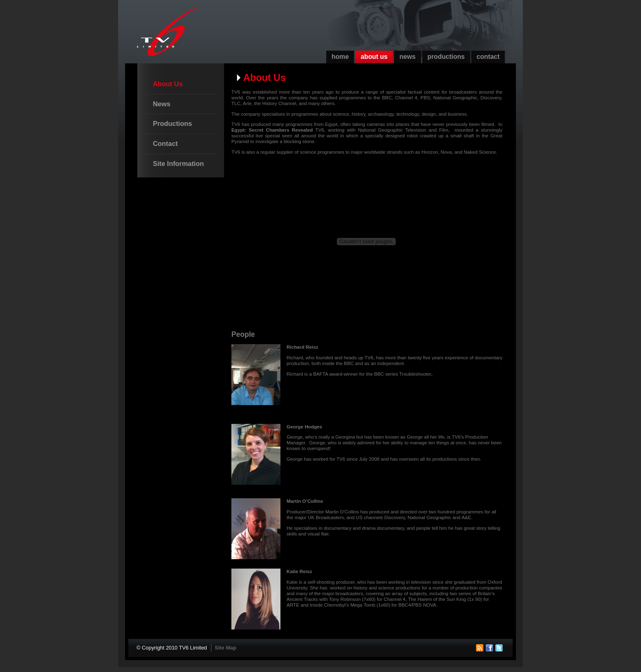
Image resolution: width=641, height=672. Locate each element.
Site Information (178, 164)
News (408, 57)
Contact (488, 57)
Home (340, 57)
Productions (446, 57)
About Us (374, 57)
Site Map (225, 648)
